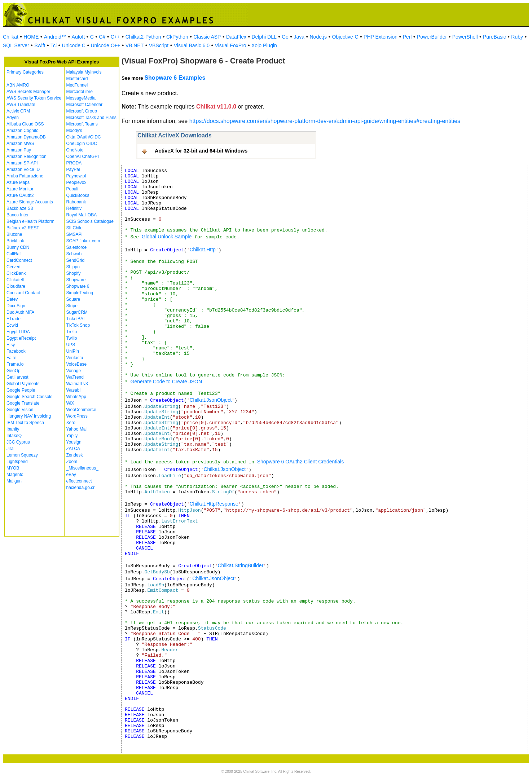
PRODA (74, 163)
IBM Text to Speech (25, 423)
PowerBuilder (432, 37)
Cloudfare (16, 286)
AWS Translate (21, 105)
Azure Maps (18, 182)
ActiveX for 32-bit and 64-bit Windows (201, 151)
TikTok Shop (78, 325)
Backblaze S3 (20, 208)
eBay (71, 475)
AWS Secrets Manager (28, 92)
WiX (70, 403)
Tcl (54, 45)
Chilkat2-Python (143, 37)
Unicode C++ (105, 45)
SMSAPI (74, 234)
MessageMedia (81, 98)
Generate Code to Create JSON (166, 382)
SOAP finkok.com (83, 241)
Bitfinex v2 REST (23, 228)
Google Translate (23, 403)
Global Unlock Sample (167, 237)
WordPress (77, 416)
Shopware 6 (78, 286)
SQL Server (16, 45)
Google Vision (20, 410)
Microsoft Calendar (85, 105)
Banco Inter (17, 215)
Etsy (11, 345)
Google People (21, 390)
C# (102, 37)
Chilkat (11, 37)
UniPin (73, 351)
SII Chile (74, 228)
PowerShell (465, 37)
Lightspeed (17, 462)
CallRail (14, 254)
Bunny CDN (18, 247)
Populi (72, 189)
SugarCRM (77, 312)
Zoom (72, 462)
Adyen (13, 118)
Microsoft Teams (82, 124)
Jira (10, 449)
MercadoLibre (80, 92)
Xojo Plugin (264, 45)
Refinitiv (74, 208)
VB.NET (135, 45)
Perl (407, 37)
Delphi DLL (264, 37)
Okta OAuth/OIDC (84, 137)
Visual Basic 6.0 (192, 45)
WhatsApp (76, 397)
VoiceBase (77, 364)
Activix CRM (18, 111)
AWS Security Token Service (34, 98)
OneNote (75, 150)
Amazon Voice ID (23, 169)
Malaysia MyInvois (84, 72)
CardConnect (19, 260)
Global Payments (23, 384)
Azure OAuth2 (20, 195)
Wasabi (74, 390)
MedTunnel (77, 85)
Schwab (74, 254)
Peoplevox (76, 182)
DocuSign (16, 306)
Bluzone (14, 234)
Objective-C (345, 37)
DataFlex (236, 37)
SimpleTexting (80, 293)
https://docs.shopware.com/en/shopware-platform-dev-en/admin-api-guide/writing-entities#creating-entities (325, 121)
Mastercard (77, 79)
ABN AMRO (18, 85)
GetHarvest (17, 377)
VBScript (159, 45)
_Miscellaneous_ (82, 468)
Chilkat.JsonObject (210, 400)
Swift (40, 45)
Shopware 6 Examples (175, 78)
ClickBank (16, 273)
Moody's (74, 131)
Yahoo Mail (77, 429)
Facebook (16, 351)
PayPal (73, 169)
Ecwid (12, 325)
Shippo (73, 267)
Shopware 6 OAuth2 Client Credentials (300, 462)
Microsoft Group (82, 111)
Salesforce (77, 247)
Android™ (55, 37)
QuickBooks (78, 195)
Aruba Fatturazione (25, 176)
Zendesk (75, 455)
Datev (12, 299)
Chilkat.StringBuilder (240, 565)
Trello (72, 332)
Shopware (76, 280)
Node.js (318, 37)
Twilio (72, 338)
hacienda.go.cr (81, 488)
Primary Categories (25, 72)
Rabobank (76, 202)
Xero (71, 423)
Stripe (72, 306)
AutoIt (78, 37)
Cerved (14, 267)
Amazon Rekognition (27, 157)
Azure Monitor (20, 189)
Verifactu (75, 358)
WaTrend (75, 377)
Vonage (74, 371)
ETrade (14, 319)
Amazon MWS (20, 144)
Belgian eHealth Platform (30, 221)
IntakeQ (14, 436)
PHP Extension (381, 37)
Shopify (74, 273)
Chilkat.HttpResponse (214, 504)
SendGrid (76, 260)
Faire (11, 358)
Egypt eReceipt (21, 338)
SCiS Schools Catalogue (90, 221)
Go (285, 37)
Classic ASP (207, 37)
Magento (15, 475)
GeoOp (14, 371)
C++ (115, 37)
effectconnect (79, 481)
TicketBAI (76, 319)
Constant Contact (23, 293)
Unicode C (74, 45)
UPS (71, 345)
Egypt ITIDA (18, 332)
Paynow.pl (76, 176)
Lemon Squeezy (22, 455)
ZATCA (73, 449)
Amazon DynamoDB (26, 137)
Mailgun (14, 481)
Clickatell (15, 280)
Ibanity (13, 429)
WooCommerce (81, 410)
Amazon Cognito (23, 131)
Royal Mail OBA (82, 215)
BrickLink (15, 241)
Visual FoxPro (231, 45)
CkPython (177, 37)
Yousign (74, 442)
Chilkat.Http (202, 250)
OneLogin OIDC (82, 144)
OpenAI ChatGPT (83, 157)
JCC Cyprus (18, 442)
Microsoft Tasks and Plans (91, 118)
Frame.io (15, 364)
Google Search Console (29, 397)
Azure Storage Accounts (30, 202)
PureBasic (494, 37)
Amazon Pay (19, 150)
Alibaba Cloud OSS (25, 124)
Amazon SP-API (22, 163)
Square (73, 299)
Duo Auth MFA (20, 312)
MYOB (13, 468)
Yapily (72, 436)
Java (299, 37)
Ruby (517, 37)
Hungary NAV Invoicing (29, 416)
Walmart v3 (77, 384)
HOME (31, 37)
